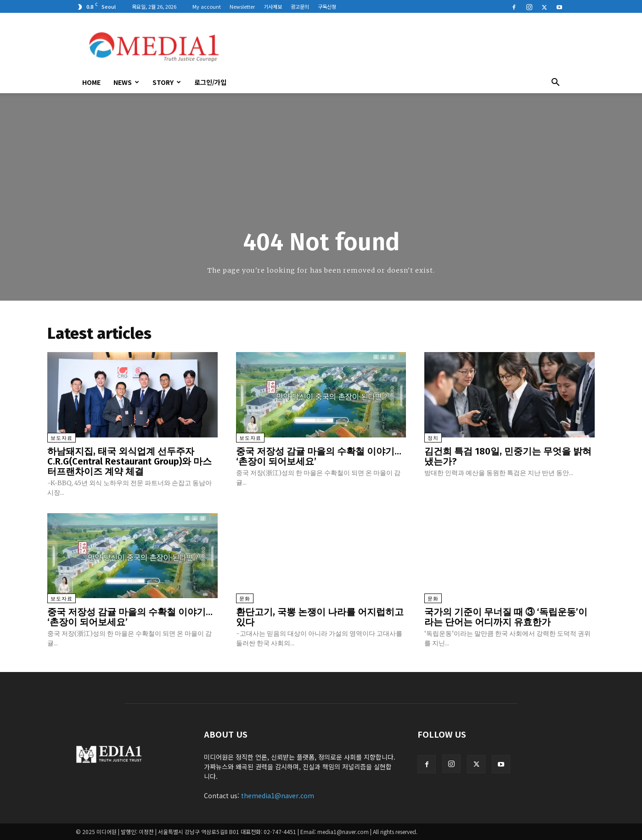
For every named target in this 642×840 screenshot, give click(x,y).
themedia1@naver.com (278, 795)
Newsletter (242, 6)
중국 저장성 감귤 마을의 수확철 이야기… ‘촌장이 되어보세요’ (319, 456)
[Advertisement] (399, 46)
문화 (245, 599)
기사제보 (273, 6)
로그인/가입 (210, 82)
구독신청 (327, 6)
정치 (433, 438)
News (126, 82)
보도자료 (62, 438)
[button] (555, 83)
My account (207, 6)
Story (167, 82)
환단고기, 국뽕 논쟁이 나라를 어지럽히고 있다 (320, 617)
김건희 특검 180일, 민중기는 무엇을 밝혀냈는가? (508, 456)
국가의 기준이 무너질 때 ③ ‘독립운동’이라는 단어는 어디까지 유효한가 (506, 617)
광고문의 (300, 6)
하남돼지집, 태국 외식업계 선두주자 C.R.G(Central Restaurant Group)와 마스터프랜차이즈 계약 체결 (130, 461)
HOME (91, 82)
